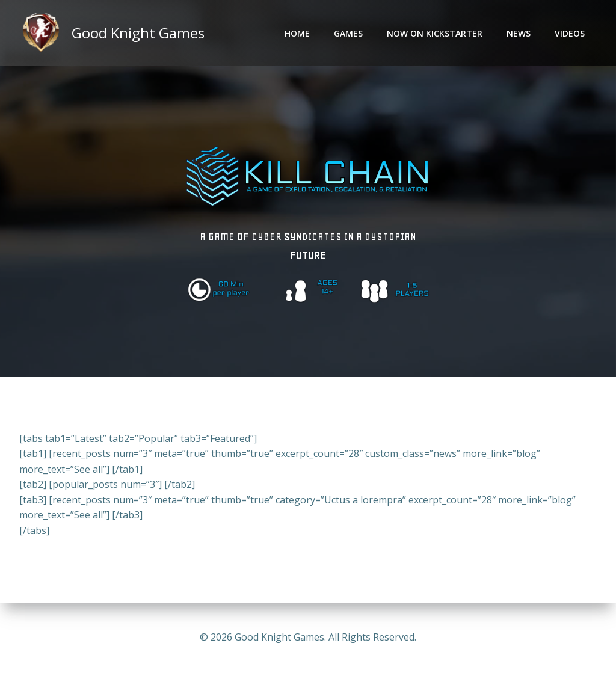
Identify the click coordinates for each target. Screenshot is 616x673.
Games (348, 33)
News (519, 33)
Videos (570, 33)
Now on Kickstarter (435, 33)
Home (297, 33)
